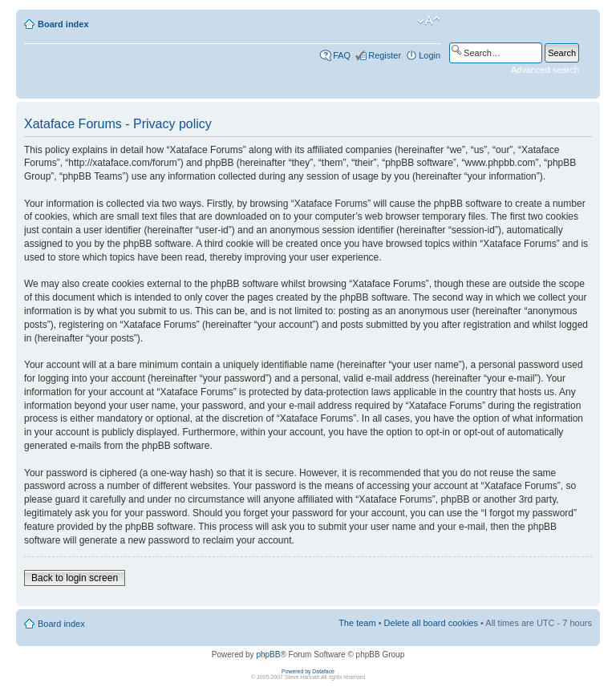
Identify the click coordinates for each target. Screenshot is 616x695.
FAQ (342, 55)
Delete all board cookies (431, 623)
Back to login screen (75, 578)
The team (357, 623)
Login (430, 55)
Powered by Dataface (308, 671)
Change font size (429, 21)
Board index (63, 24)
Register (385, 55)
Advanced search (545, 70)
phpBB (268, 655)
